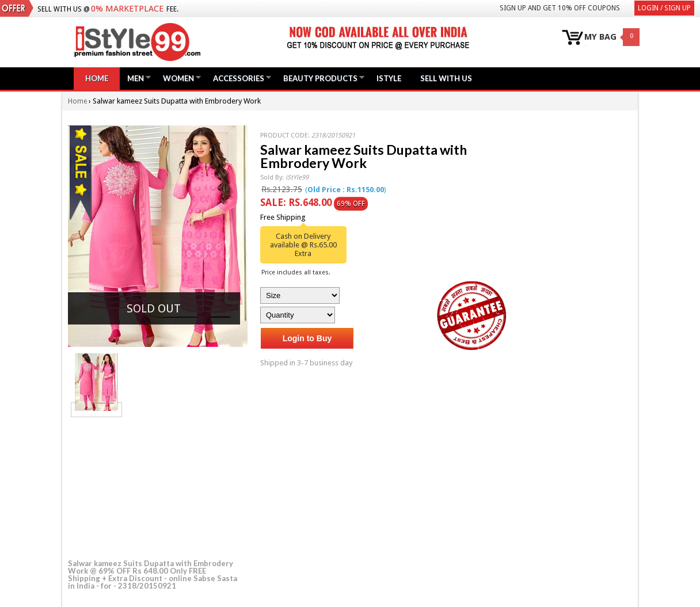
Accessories (239, 78)
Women (178, 78)
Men (136, 78)
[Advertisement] (154, 486)
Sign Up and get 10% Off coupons (560, 8)
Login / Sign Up (664, 8)
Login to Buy (307, 338)
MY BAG (600, 37)
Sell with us (446, 78)
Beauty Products (320, 78)
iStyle (389, 78)
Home (97, 78)
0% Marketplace (127, 9)
